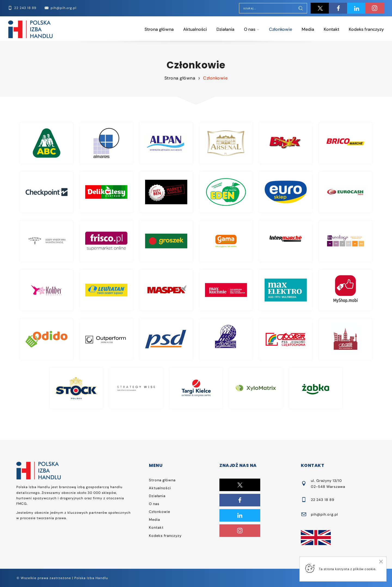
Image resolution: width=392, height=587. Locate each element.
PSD (166, 339)
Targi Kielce (196, 388)
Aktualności (195, 29)
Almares (106, 143)
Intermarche (286, 241)
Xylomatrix (256, 388)
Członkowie (281, 29)
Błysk (286, 143)
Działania (225, 29)
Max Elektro (286, 290)
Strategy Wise (136, 388)
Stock (76, 388)
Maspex (166, 290)
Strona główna (159, 29)
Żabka (316, 388)
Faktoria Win (47, 241)
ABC (47, 143)
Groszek (166, 241)
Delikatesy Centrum (106, 192)
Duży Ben (166, 192)
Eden (226, 192)
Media (308, 29)
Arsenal (226, 143)
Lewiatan (106, 290)
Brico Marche (346, 143)
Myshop (346, 290)
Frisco (106, 241)
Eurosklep (286, 192)
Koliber (47, 290)
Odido (47, 339)
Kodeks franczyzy (366, 29)
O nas (250, 29)
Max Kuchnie (226, 290)
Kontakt (331, 29)
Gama (226, 241)
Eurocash (346, 192)
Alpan (166, 143)
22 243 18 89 (323, 500)
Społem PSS (286, 339)
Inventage (346, 241)
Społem (226, 339)
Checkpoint (47, 192)
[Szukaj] (301, 9)
